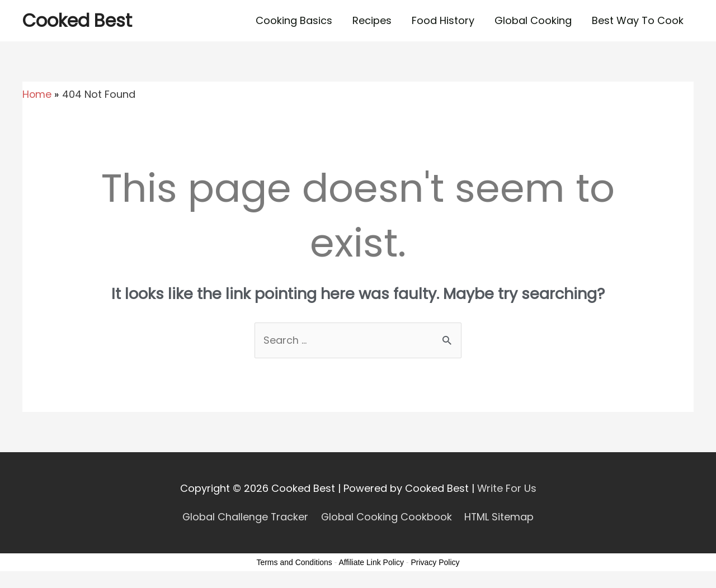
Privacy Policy (435, 562)
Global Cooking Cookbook (387, 517)
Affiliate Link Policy (371, 562)
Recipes (372, 20)
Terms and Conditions (294, 562)
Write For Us (507, 488)
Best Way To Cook (638, 20)
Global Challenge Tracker (245, 517)
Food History (443, 20)
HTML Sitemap (500, 517)
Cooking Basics (294, 20)
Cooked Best (77, 20)
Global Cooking (533, 20)
